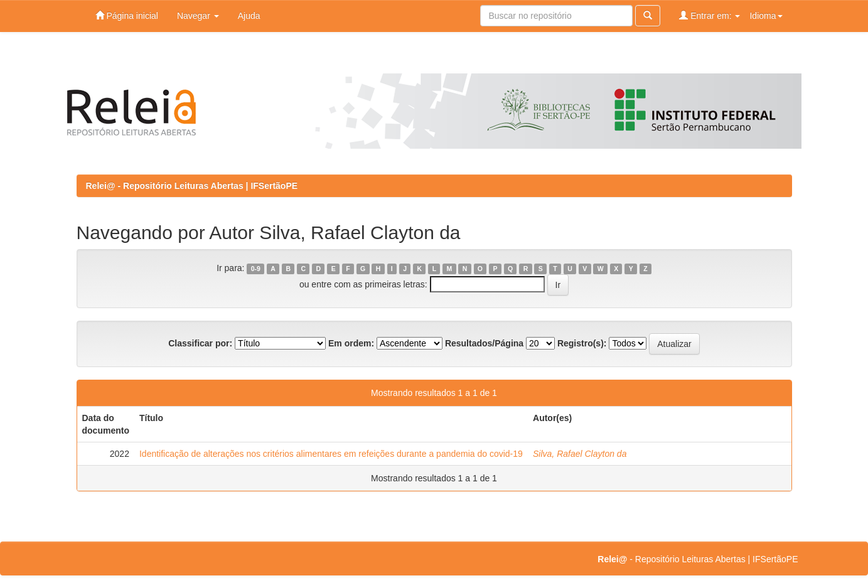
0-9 (256, 269)
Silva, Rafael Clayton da (580, 454)
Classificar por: (200, 343)
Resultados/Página (484, 343)
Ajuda (249, 16)
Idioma (766, 16)
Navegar (198, 16)
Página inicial (127, 15)
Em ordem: (351, 343)
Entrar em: (710, 15)
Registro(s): (582, 343)
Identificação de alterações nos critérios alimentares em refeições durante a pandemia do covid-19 (331, 454)
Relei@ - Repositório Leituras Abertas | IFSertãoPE (192, 186)
